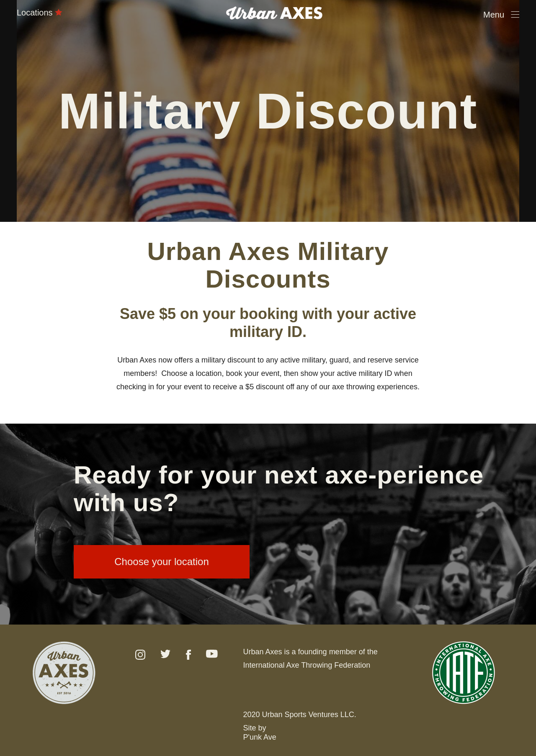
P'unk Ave (260, 737)
